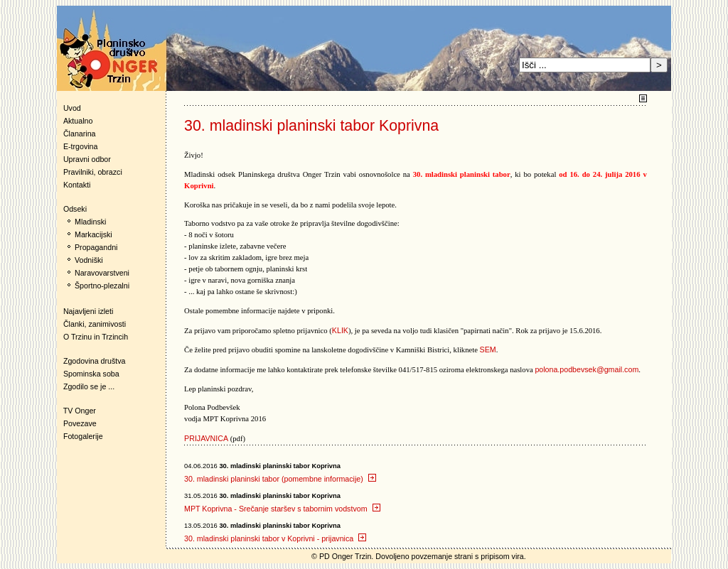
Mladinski (90, 222)
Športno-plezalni (102, 286)
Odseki (72, 209)
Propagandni (96, 247)
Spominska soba (91, 374)
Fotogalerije (83, 436)
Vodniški (89, 260)
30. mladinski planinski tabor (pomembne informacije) (280, 479)
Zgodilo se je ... (89, 386)
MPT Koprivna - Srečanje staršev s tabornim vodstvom (282, 509)
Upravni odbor (87, 159)
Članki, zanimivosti (95, 324)
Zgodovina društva (91, 361)
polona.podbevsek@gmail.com (587, 369)
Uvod (72, 108)
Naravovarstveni (102, 273)
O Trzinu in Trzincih (96, 337)
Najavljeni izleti (88, 311)
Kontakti (77, 185)
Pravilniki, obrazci (93, 172)
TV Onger (76, 411)
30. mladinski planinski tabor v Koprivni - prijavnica (275, 538)
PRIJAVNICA (206, 438)
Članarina (80, 134)
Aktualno (78, 121)
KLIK (340, 330)
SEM (488, 349)
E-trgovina (81, 146)
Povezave (80, 423)
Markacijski (93, 234)
